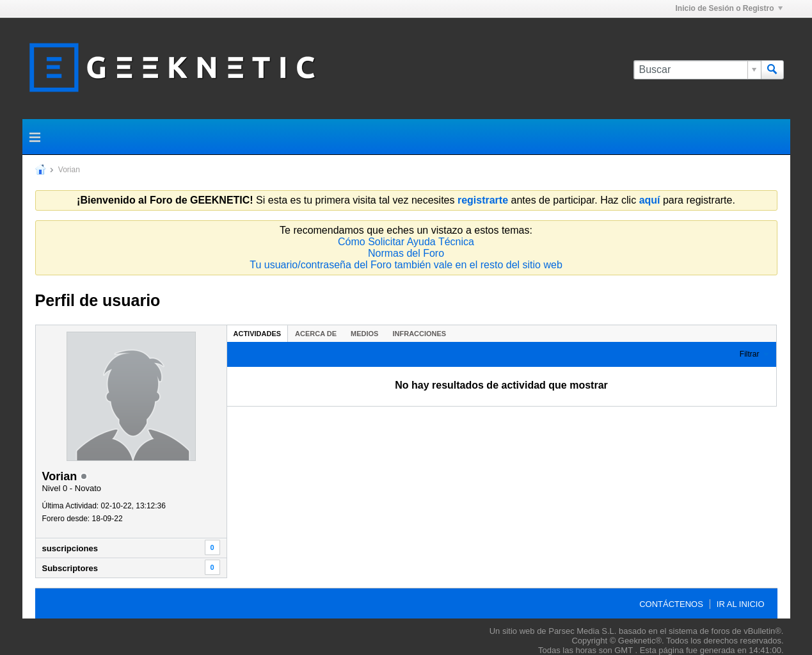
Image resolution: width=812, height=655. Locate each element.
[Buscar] (697, 70)
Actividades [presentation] (258, 334)
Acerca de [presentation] (316, 334)
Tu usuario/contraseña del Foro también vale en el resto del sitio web (406, 265)
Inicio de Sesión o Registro (728, 8)
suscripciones (70, 548)
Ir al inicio (741, 604)
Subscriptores (70, 568)
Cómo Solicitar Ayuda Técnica (406, 242)
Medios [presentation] (364, 334)
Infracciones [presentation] (419, 334)
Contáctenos (671, 604)
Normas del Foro (406, 253)
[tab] (258, 333)
